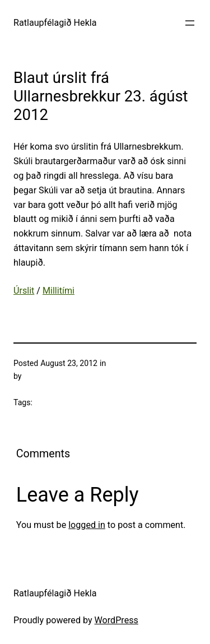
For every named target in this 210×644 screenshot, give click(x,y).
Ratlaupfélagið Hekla (55, 23)
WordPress (116, 620)
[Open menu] (190, 23)
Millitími (59, 291)
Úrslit (24, 291)
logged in (87, 525)
